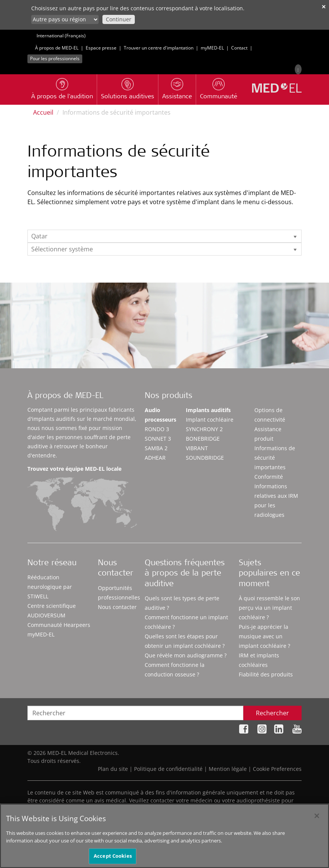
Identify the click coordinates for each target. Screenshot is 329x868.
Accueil (43, 112)
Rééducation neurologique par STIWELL (50, 587)
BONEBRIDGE (203, 439)
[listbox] (164, 236)
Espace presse (101, 48)
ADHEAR (155, 458)
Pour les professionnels (55, 58)
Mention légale (228, 769)
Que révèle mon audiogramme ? (186, 655)
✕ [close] (324, 7)
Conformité (269, 477)
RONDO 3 (157, 429)
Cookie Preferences (277, 769)
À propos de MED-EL (57, 48)
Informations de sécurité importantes (275, 458)
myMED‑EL (212, 48)
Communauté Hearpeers (59, 625)
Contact (239, 48)
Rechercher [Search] (272, 713)
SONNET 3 (158, 439)
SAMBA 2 (156, 448)
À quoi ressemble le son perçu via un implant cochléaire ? (269, 608)
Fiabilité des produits (266, 674)
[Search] (298, 69)
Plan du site (113, 769)
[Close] (317, 822)
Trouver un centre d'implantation (159, 48)
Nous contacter (117, 607)
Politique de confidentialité (168, 769)
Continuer (119, 19)
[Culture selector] (65, 19)
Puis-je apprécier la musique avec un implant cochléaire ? (264, 636)
